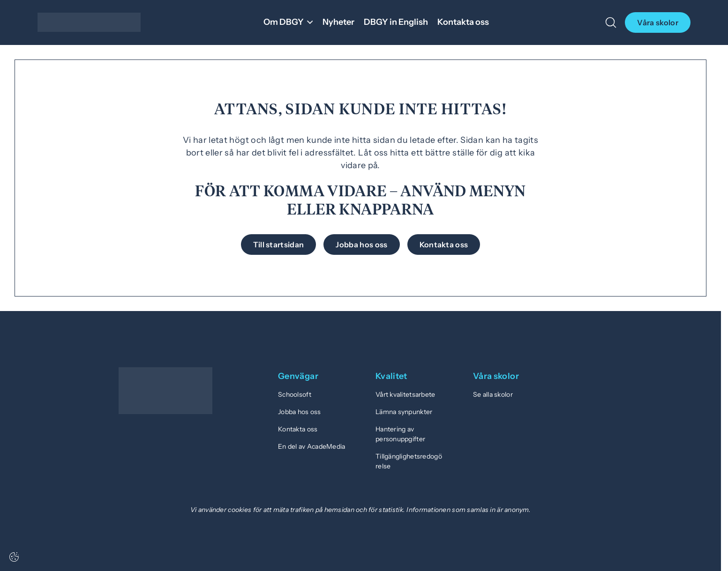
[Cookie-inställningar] (14, 557)
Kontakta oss (463, 22)
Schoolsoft (295, 394)
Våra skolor (658, 22)
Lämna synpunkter (404, 412)
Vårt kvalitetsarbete (405, 394)
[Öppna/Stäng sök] (611, 22)
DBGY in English (396, 22)
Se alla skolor (493, 394)
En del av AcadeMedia (312, 446)
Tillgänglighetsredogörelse (409, 461)
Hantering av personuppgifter (400, 434)
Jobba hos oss (300, 412)
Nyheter (338, 22)
